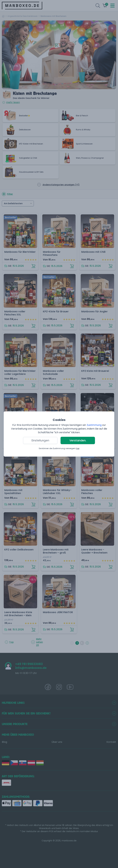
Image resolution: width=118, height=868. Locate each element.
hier (78, 448)
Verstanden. (78, 440)
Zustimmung (94, 425)
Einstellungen (40, 440)
